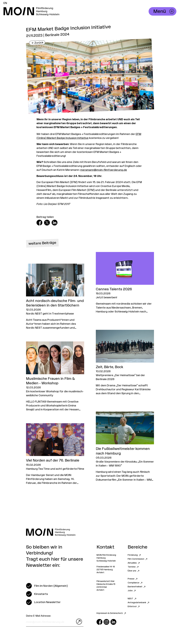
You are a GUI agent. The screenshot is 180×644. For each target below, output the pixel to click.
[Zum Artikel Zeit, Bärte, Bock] (125, 363)
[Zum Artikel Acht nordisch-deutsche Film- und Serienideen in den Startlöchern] (55, 297)
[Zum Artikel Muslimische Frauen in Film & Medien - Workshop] (55, 377)
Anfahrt (100, 573)
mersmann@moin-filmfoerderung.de (104, 170)
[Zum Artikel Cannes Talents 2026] (125, 283)
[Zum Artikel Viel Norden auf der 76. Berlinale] (55, 454)
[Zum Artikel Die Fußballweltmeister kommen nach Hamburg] (125, 447)
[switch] (47, 586)
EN (5, 3)
